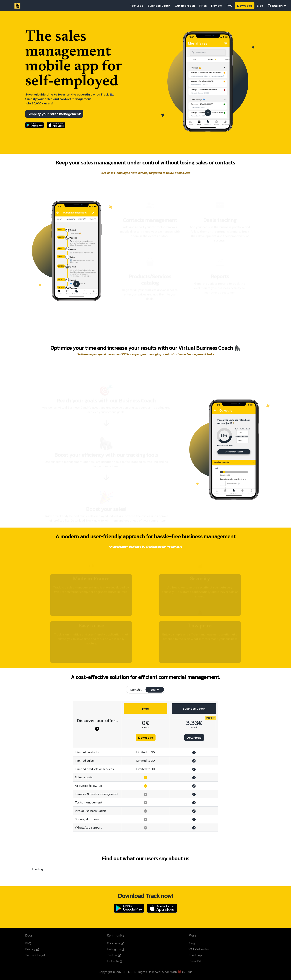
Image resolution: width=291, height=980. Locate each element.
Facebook (115, 943)
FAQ (229, 6)
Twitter (114, 955)
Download (245, 6)
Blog (260, 6)
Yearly (155, 690)
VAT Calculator (199, 949)
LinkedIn (115, 961)
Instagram (116, 949)
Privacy (32, 949)
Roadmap (195, 955)
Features (136, 6)
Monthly (136, 690)
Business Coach (159, 6)
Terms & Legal (35, 955)
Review (217, 6)
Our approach (185, 6)
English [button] (275, 6)
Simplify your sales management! (54, 114)
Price (203, 6)
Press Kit (195, 961)
